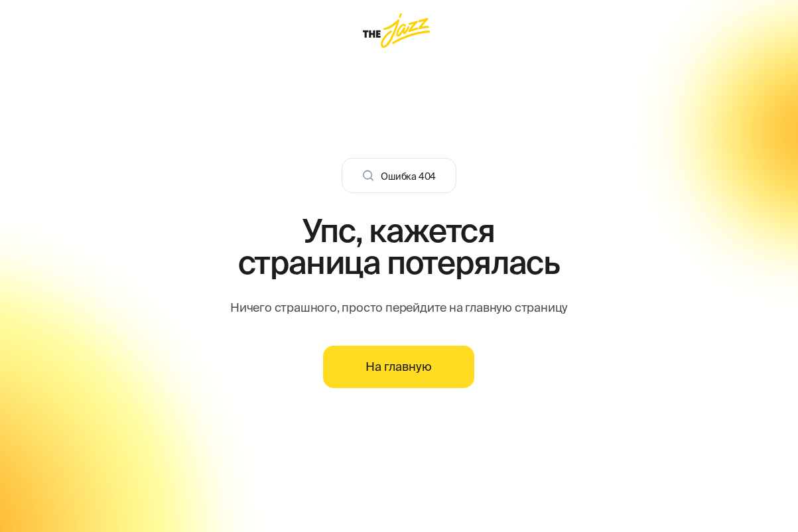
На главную (399, 366)
